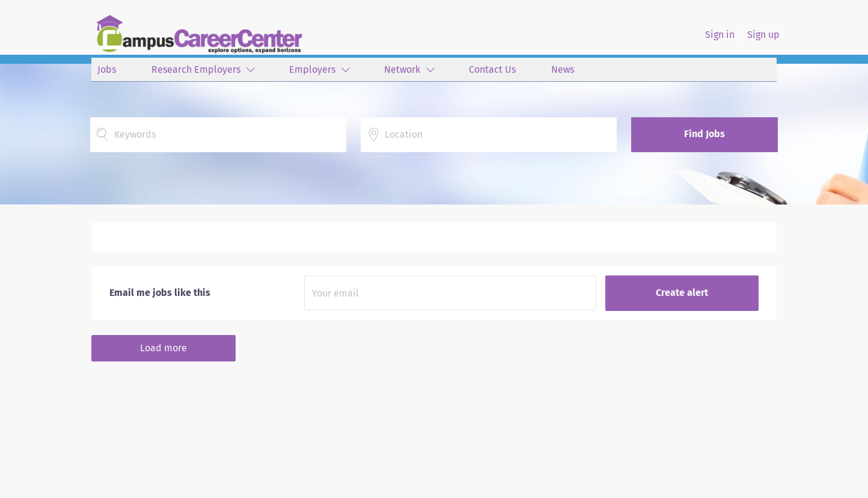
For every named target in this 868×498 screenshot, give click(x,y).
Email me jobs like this (160, 293)
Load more (164, 348)
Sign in (720, 35)
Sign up (763, 35)
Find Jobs (704, 134)
